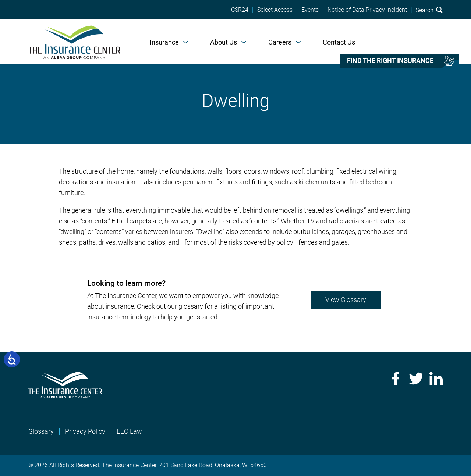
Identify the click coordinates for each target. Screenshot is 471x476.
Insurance (164, 42)
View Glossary (346, 300)
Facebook (395, 379)
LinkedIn (436, 379)
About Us (224, 42)
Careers (280, 42)
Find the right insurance (390, 61)
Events (310, 10)
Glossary (41, 431)
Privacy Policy (85, 431)
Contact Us (339, 42)
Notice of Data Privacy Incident (367, 10)
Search (429, 10)
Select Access (275, 10)
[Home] (74, 42)
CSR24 (240, 10)
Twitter (415, 379)
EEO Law (129, 431)
